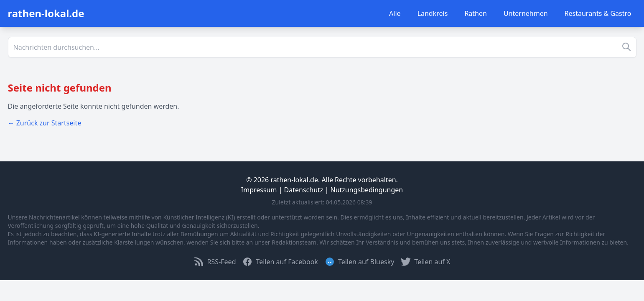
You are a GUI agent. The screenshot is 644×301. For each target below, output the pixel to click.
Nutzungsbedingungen (367, 190)
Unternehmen (526, 13)
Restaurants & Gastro (598, 13)
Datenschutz (304, 190)
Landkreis (433, 13)
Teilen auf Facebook (280, 262)
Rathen (476, 13)
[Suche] (322, 47)
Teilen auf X (425, 262)
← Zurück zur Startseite (45, 123)
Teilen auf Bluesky (359, 262)
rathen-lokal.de (46, 13)
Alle (395, 13)
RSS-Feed (215, 262)
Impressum (259, 190)
